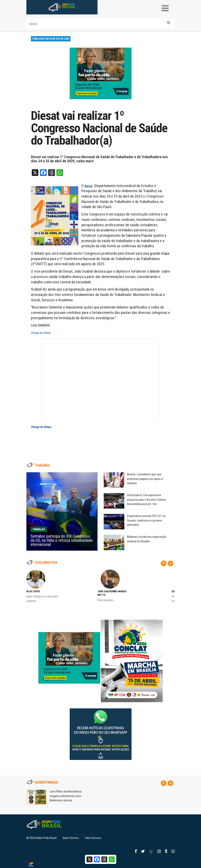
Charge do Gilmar (41, 333)
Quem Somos (71, 838)
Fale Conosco (93, 838)
